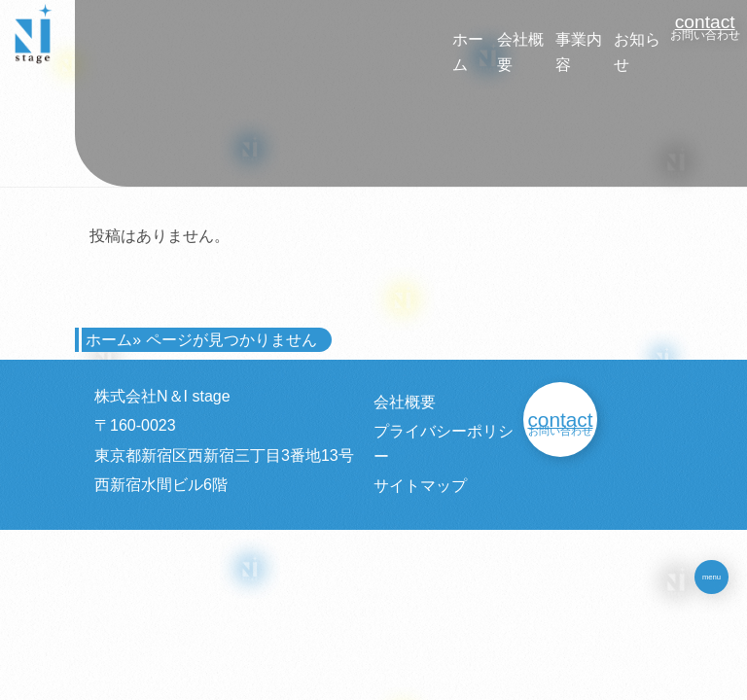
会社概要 (405, 402)
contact (705, 22)
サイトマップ (420, 486)
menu (711, 577)
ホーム (109, 340)
